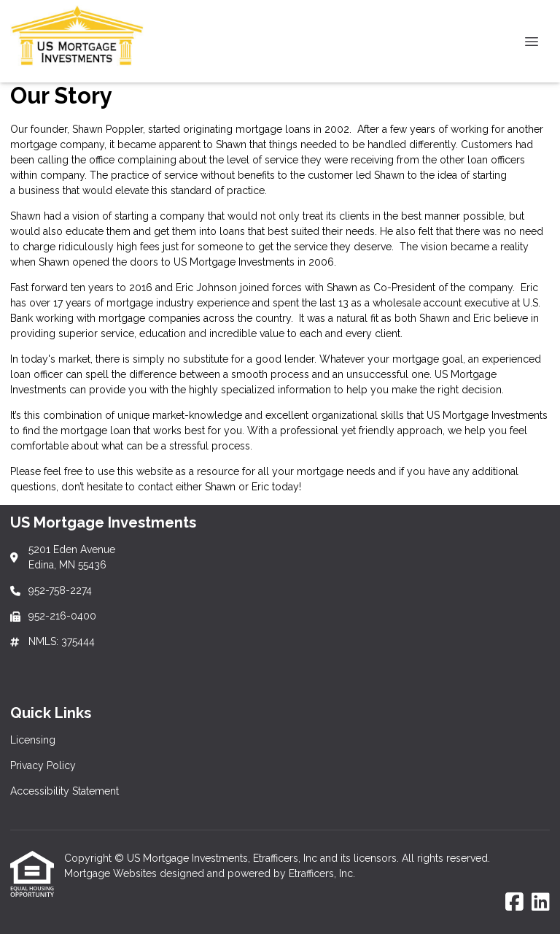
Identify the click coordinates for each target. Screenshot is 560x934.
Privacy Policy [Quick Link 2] (43, 765)
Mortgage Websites (112, 873)
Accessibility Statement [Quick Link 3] (65, 791)
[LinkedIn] (541, 903)
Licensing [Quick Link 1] (33, 740)
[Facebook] (514, 903)
